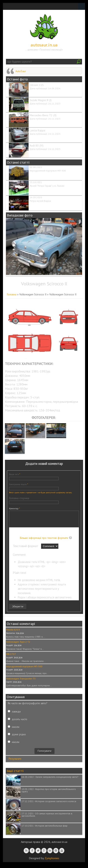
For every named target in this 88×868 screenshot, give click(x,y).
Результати (15, 762)
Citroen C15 (37, 85)
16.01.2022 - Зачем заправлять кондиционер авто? (50, 780)
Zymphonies (52, 861)
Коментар (15, 509)
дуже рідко (19, 737)
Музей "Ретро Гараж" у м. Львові (47, 186)
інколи (16, 730)
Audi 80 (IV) (37, 146)
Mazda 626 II (13, 633)
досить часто (20, 722)
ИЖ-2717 (11, 657)
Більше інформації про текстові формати (44, 541)
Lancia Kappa (37, 130)
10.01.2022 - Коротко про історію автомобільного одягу (49, 793)
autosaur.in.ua (44, 45)
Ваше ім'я (15, 474)
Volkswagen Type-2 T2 (18, 645)
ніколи (16, 745)
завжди (16, 714)
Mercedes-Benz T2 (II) (43, 115)
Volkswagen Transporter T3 (21, 681)
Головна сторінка (19, 498)
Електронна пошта (19, 484)
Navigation (82, 6)
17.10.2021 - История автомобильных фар (44, 829)
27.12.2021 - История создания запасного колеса (49, 804)
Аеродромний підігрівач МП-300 (48, 171)
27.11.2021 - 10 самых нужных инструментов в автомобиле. (47, 818)
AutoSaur (21, 71)
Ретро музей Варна (40, 201)
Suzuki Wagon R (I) (41, 100)
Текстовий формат (26, 549)
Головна (12, 294)
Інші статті (15, 774)
